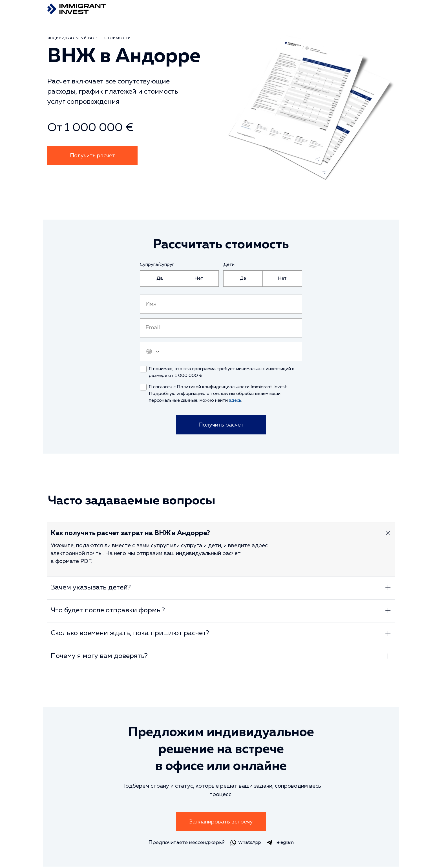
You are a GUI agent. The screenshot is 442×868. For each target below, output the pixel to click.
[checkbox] (143, 369)
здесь (235, 401)
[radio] (160, 279)
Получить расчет (93, 156)
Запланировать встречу (221, 823)
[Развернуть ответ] (388, 535)
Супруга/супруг (157, 265)
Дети (229, 265)
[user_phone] (221, 352)
